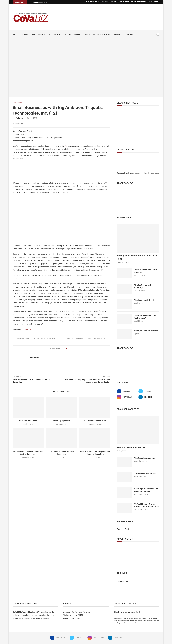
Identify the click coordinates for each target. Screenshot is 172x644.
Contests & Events (101, 34)
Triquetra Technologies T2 (97, 339)
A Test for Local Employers (95, 421)
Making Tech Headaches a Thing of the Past (137, 257)
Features (24, 34)
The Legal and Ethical (144, 300)
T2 (66, 146)
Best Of (68, 34)
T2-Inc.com (28, 329)
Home (15, 34)
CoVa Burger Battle (139, 2)
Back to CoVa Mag (93, 2)
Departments (54, 34)
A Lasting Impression (61, 421)
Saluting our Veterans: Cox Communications (146, 490)
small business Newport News (45, 339)
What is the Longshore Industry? (144, 286)
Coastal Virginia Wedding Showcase (115, 2)
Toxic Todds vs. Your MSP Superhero (145, 271)
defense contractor (22, 339)
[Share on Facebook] (69, 349)
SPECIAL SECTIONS (81, 34)
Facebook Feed (123, 529)
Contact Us (129, 34)
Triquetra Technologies (74, 339)
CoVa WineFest (154, 2)
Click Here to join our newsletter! (127, 612)
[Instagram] (127, 397)
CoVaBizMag (19, 118)
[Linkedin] (149, 397)
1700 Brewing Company (145, 473)
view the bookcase (151, 173)
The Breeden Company (145, 458)
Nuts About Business (28, 421)
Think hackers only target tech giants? (146, 317)
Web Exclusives (38, 34)
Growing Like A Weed (40, 2)
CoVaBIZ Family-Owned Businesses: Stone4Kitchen (147, 505)
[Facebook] (147, 34)
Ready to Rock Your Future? (147, 331)
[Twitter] (149, 391)
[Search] (154, 34)
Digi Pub (117, 34)
